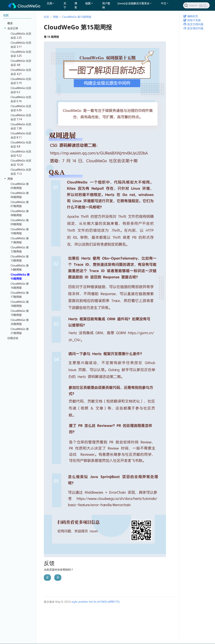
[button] (54, 3)
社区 (47, 17)
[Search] (196, 5)
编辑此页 (191, 16)
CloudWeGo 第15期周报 (77, 17)
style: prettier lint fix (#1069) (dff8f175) (95, 602)
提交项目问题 (193, 28)
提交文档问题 (193, 24)
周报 (56, 17)
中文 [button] (164, 3)
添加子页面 (192, 20)
